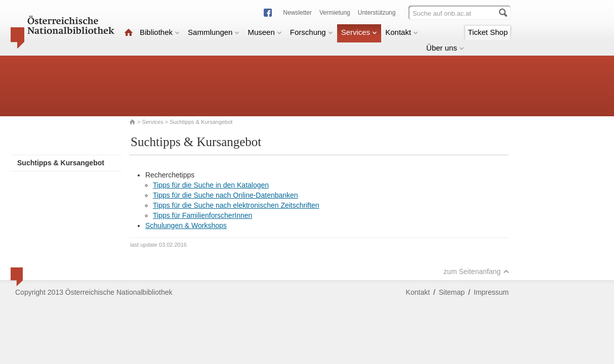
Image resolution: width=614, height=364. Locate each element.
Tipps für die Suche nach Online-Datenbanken (226, 195)
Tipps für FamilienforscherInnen (202, 215)
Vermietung (335, 13)
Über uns (445, 48)
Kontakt (402, 32)
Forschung (312, 32)
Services (359, 32)
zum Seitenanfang (476, 271)
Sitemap (452, 292)
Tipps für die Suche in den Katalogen (211, 185)
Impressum (491, 292)
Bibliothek (160, 32)
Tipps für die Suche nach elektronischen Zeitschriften (236, 205)
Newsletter (297, 13)
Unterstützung (377, 13)
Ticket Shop (488, 32)
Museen (264, 32)
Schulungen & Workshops (186, 225)
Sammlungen (214, 32)
